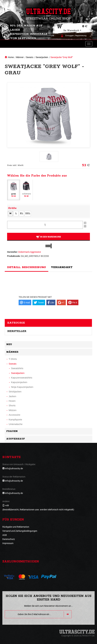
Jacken (12, 396)
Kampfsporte (15, 420)
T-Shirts (13, 359)
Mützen (13, 410)
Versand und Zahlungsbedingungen (20, 531)
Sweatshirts (17, 368)
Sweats (30, 57)
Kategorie (16, 323)
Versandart (62, 267)
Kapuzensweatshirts (22, 378)
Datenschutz (9, 539)
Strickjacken (15, 392)
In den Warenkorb (48, 237)
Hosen (12, 401)
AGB (5, 535)
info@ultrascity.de (14, 468)
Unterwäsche (16, 424)
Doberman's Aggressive (30, 252)
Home (11, 57)
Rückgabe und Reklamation (16, 527)
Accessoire (14, 415)
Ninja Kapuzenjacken (22, 387)
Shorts (12, 405)
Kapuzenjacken (19, 382)
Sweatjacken (42, 57)
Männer (20, 57)
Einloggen (70, 36)
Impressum (8, 543)
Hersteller (17, 331)
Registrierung (81, 36)
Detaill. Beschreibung (26, 267)
